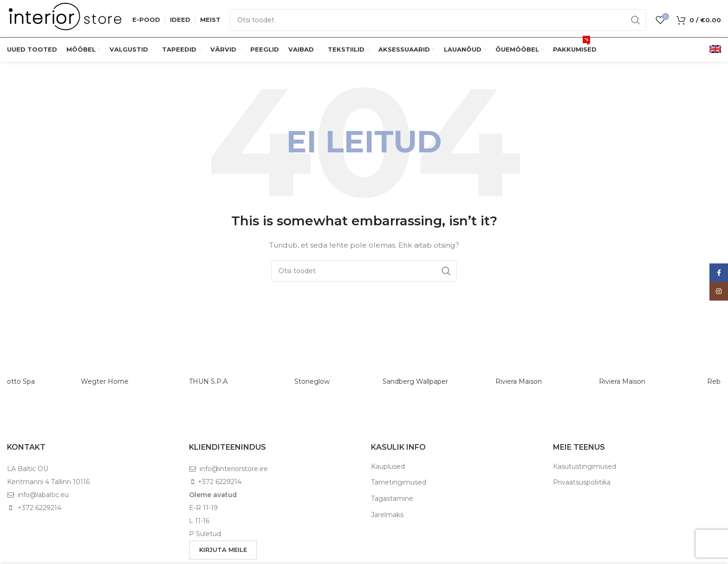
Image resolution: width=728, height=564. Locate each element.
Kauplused (388, 466)
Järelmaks (387, 515)
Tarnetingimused (399, 482)
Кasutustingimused (585, 466)
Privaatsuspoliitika (582, 482)
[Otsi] (438, 20)
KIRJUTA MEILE (223, 550)
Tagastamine (392, 498)
